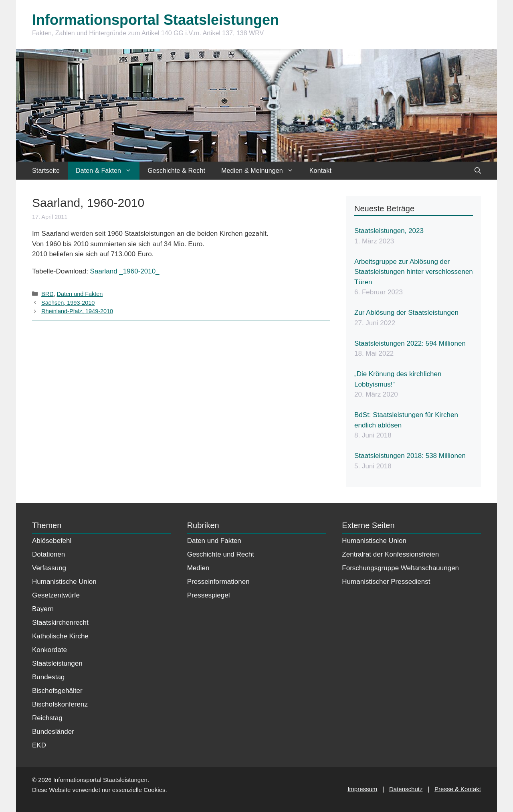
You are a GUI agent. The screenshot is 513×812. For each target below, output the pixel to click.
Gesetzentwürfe (56, 595)
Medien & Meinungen (261, 171)
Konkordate (49, 650)
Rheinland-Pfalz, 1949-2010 (77, 311)
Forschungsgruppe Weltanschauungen (400, 568)
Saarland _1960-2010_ (125, 271)
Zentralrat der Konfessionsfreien (390, 554)
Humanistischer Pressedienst (386, 582)
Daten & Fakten (108, 171)
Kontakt (320, 171)
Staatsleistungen (57, 663)
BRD (47, 294)
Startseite (46, 171)
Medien (198, 568)
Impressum (362, 789)
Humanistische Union (64, 582)
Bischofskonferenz (60, 704)
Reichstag (47, 718)
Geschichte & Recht (176, 171)
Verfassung (49, 568)
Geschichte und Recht (221, 554)
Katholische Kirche (60, 636)
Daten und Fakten (80, 294)
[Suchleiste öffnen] (478, 171)
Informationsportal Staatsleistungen (156, 20)
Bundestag (48, 677)
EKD (39, 745)
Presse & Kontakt (458, 789)
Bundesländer (53, 732)
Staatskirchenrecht (60, 623)
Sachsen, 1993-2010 (68, 303)
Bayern (43, 609)
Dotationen (48, 554)
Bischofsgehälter (57, 691)
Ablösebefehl (52, 541)
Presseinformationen (218, 582)
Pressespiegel (209, 595)
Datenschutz (406, 789)
